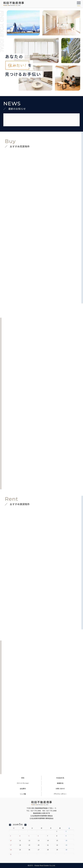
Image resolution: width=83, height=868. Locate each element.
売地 (23, 778)
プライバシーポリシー (60, 794)
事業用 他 (60, 783)
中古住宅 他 (60, 778)
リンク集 (23, 794)
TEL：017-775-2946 (34, 811)
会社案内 (23, 789)
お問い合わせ (60, 789)
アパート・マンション (23, 783)
